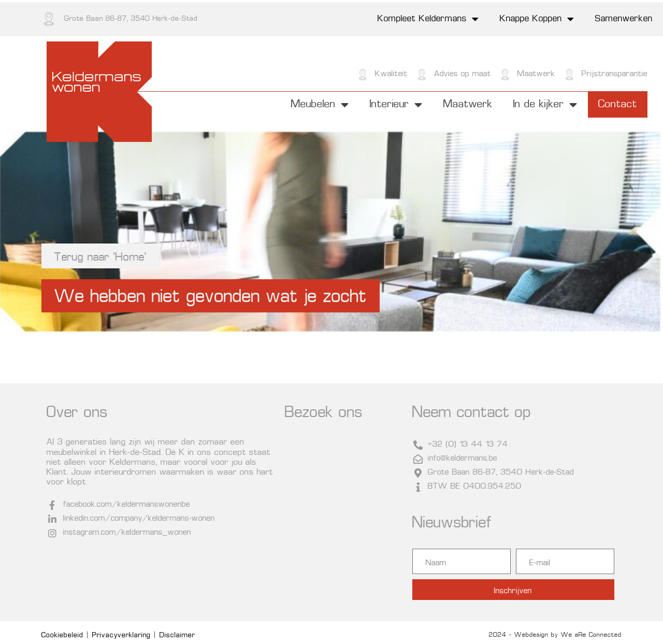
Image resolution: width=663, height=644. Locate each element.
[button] (211, 296)
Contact (618, 105)
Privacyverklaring (121, 635)
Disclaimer (177, 635)
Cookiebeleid (62, 635)
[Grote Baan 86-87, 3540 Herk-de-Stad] (343, 519)
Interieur (396, 105)
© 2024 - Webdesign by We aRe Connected (553, 635)
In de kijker (545, 105)
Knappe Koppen (537, 19)
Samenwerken (624, 19)
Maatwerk (468, 105)
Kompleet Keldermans (428, 19)
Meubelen (320, 105)
